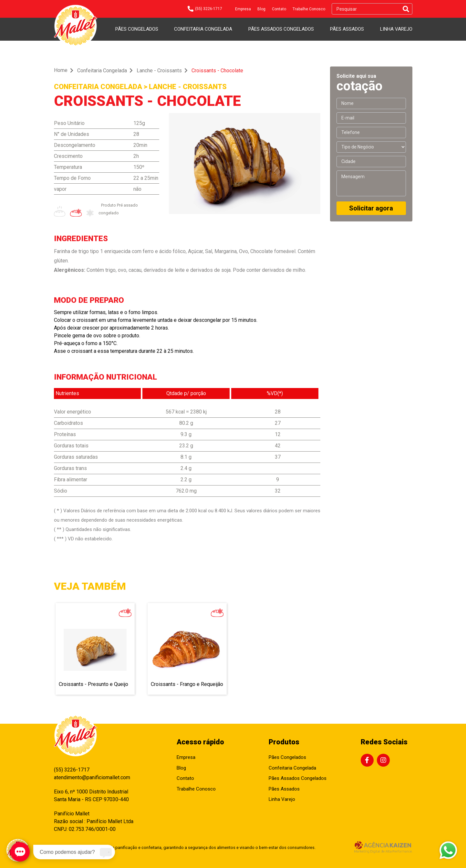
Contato (279, 9)
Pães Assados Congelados (281, 29)
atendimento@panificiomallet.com (92, 777)
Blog (261, 9)
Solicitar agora (371, 208)
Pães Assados (347, 29)
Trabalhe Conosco (309, 9)
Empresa (243, 9)
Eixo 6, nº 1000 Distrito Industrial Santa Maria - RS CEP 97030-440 (91, 796)
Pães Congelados (137, 29)
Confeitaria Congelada (203, 29)
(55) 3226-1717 (72, 770)
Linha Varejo (396, 29)
